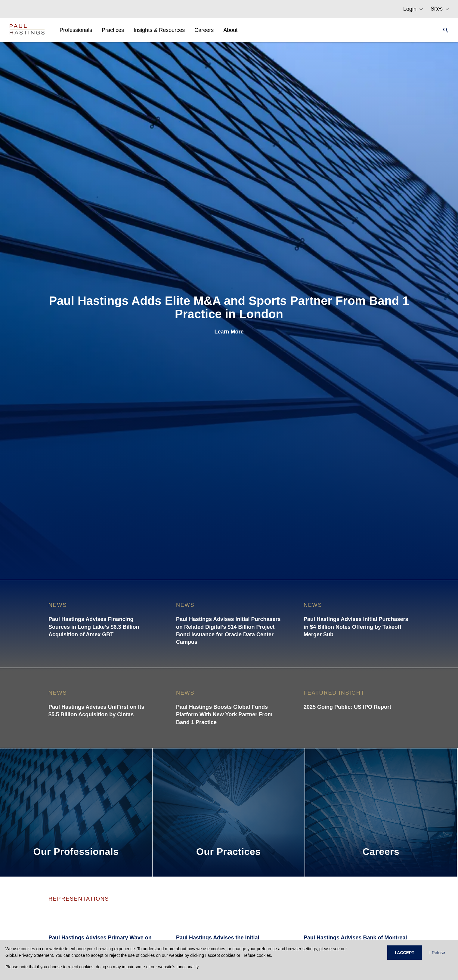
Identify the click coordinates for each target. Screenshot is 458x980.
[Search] (444, 30)
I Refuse (437, 953)
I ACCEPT (405, 953)
